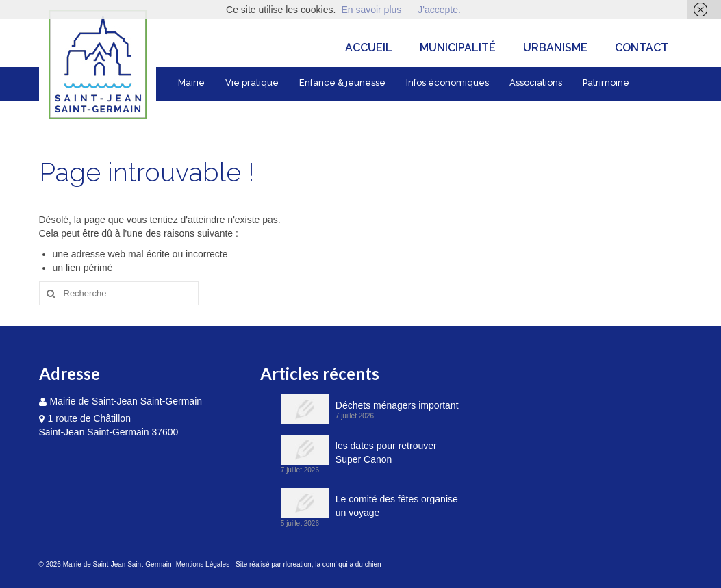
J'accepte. (439, 10)
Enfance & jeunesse (342, 82)
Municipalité (458, 48)
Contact (642, 48)
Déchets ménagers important (397, 405)
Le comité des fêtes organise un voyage (397, 506)
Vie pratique (252, 82)
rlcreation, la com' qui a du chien (332, 564)
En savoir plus (371, 10)
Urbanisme (555, 48)
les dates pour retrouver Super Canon (386, 452)
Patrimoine (606, 82)
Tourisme (199, 113)
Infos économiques (447, 82)
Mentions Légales (203, 564)
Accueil (369, 48)
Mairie (191, 82)
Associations (536, 82)
